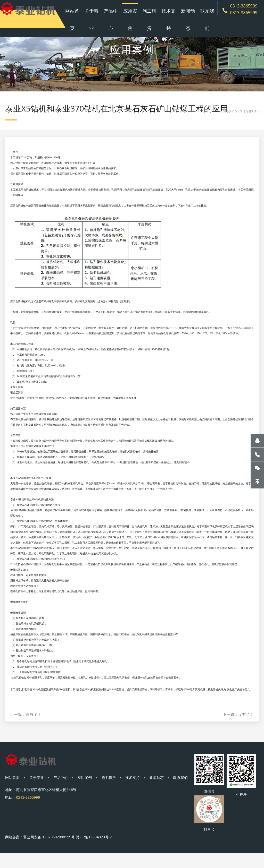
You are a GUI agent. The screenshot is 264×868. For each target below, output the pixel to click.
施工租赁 (150, 18)
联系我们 (201, 18)
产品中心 (115, 18)
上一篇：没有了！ (26, 728)
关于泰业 (98, 18)
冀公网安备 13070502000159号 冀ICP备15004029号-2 (67, 851)
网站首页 (81, 18)
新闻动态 (184, 18)
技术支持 (167, 18)
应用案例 (133, 18)
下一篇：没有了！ (238, 728)
